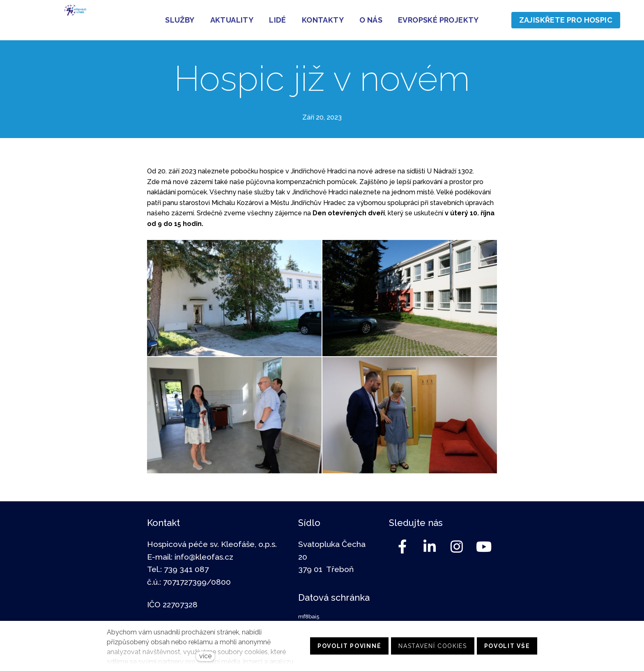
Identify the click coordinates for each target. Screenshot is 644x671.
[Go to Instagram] (457, 546)
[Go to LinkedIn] (430, 546)
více (205, 656)
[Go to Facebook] (402, 546)
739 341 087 (186, 569)
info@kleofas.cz (204, 557)
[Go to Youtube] (484, 546)
